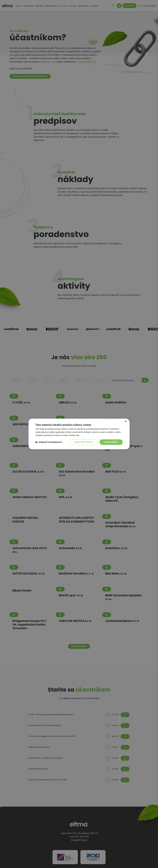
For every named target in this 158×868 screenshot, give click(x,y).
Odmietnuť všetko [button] (83, 442)
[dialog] (79, 434)
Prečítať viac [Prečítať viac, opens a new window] (74, 435)
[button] (49, 442)
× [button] (126, 422)
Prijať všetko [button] (111, 442)
